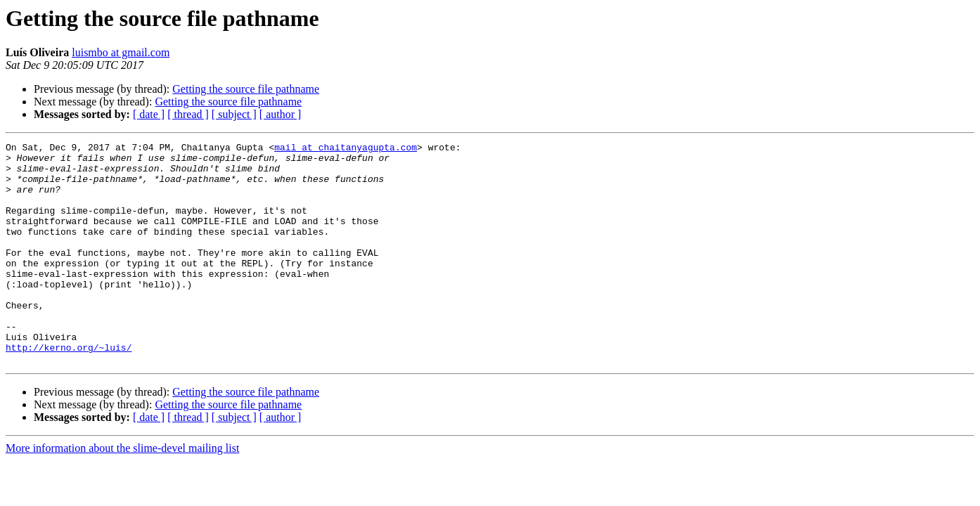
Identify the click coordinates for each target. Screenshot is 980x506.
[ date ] (149, 114)
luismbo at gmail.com (121, 52)
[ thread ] (188, 114)
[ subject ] (234, 114)
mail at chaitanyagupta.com (346, 149)
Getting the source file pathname (246, 89)
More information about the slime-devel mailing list (122, 492)
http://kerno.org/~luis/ (69, 389)
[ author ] (281, 114)
